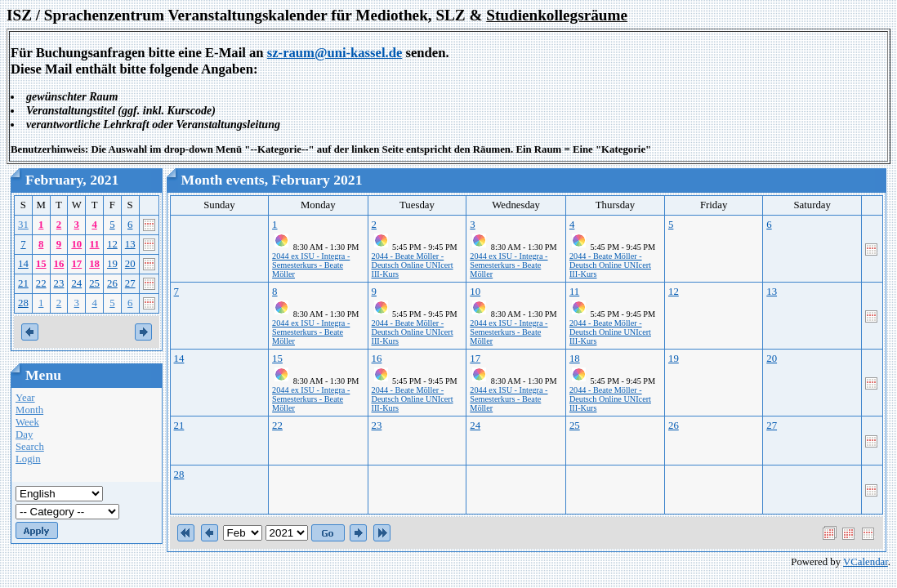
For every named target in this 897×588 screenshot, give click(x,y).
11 (95, 244)
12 (112, 244)
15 (41, 264)
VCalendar (866, 562)
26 (112, 283)
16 (59, 264)
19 (112, 264)
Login (28, 459)
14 (23, 264)
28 (23, 303)
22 (41, 283)
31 (23, 225)
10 (76, 244)
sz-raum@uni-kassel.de (335, 53)
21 (23, 283)
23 (59, 283)
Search (30, 447)
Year (25, 398)
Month (29, 410)
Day (24, 434)
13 (130, 244)
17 (76, 264)
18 (94, 264)
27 (130, 283)
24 (76, 283)
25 (94, 283)
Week (27, 422)
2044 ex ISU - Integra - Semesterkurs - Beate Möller (311, 265)
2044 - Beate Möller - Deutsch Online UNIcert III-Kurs (413, 265)
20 (130, 264)
